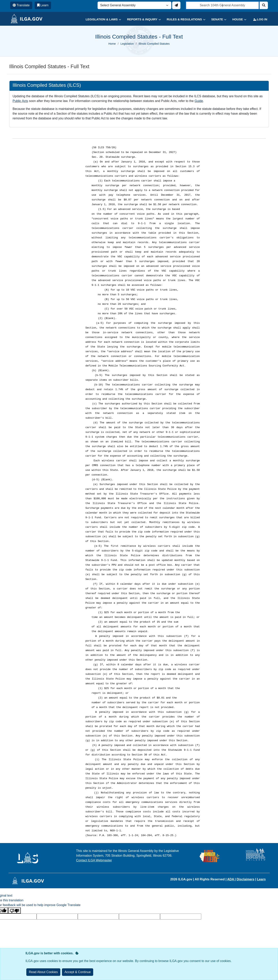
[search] (222, 5)
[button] (100, 19)
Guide (199, 101)
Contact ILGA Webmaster (94, 860)
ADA (231, 879)
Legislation (127, 44)
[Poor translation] (14, 911)
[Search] (264, 5)
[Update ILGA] (176, 5)
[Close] (78, 972)
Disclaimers (246, 879)
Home (112, 44)
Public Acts (20, 101)
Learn (261, 879)
